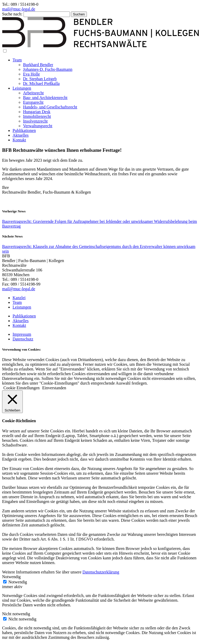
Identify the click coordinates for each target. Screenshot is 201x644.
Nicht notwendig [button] (16, 614)
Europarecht (33, 102)
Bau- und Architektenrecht (45, 98)
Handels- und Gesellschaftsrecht (50, 107)
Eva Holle (31, 74)
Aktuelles (21, 135)
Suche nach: (12, 14)
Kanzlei (19, 298)
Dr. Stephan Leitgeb (40, 79)
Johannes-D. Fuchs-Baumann (48, 69)
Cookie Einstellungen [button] (21, 388)
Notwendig (18, 582)
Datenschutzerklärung (101, 572)
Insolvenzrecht (35, 121)
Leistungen (22, 88)
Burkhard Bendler (38, 65)
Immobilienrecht (37, 116)
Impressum (22, 334)
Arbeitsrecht (33, 93)
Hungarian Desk (37, 112)
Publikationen (24, 130)
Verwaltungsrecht (38, 126)
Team (17, 60)
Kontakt (19, 140)
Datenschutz (23, 339)
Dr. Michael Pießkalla (41, 83)
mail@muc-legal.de (19, 9)
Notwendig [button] (11, 577)
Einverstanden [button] (54, 388)
